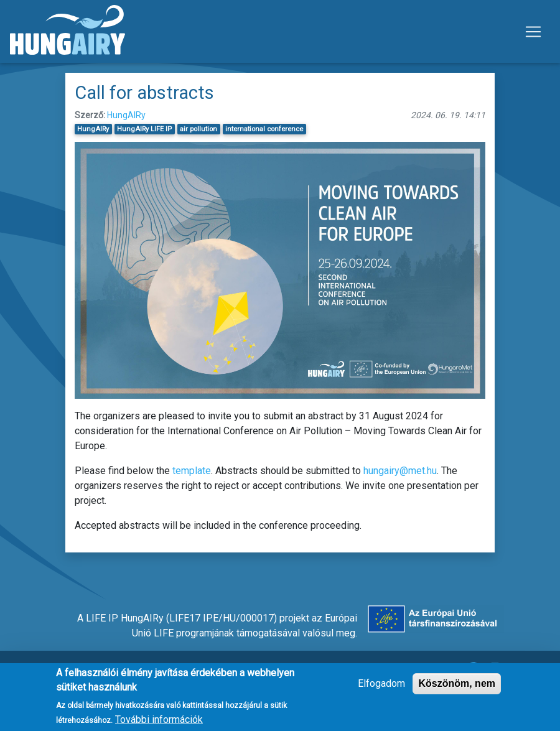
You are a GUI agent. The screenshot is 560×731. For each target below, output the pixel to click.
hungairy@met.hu (400, 471)
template (192, 471)
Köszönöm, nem (457, 688)
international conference (264, 129)
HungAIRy (126, 115)
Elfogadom (381, 688)
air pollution (198, 129)
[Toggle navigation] (533, 32)
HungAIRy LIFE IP (144, 129)
